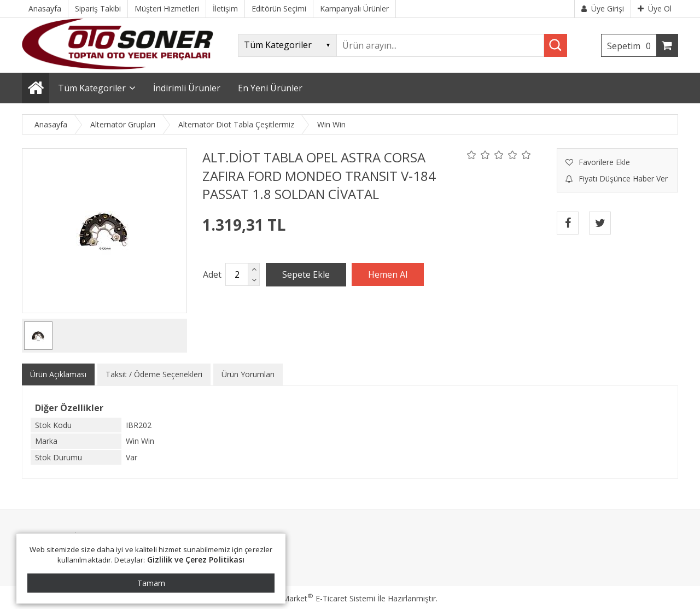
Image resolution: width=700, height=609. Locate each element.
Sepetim (632, 46)
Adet (212, 274)
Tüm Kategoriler (92, 88)
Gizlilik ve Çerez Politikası (196, 560)
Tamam (151, 583)
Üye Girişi (603, 8)
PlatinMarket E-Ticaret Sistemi (319, 598)
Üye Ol (655, 8)
